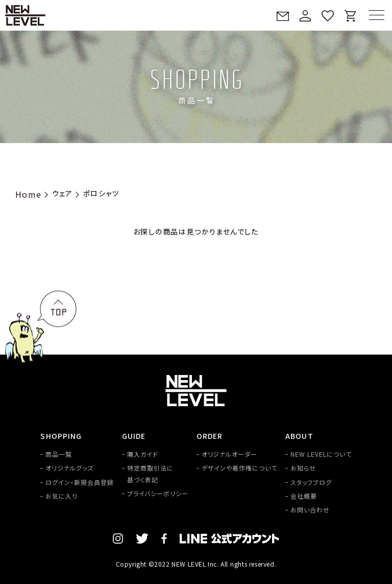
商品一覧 (59, 454)
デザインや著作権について (240, 468)
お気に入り (62, 496)
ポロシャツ (101, 193)
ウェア (63, 193)
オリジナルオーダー (230, 454)
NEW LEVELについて (321, 454)
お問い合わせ (310, 510)
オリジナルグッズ (69, 468)
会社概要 (304, 496)
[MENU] (377, 15)
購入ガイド (143, 454)
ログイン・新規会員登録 (80, 482)
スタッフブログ (311, 482)
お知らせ (303, 468)
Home (29, 194)
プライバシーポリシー (158, 493)
